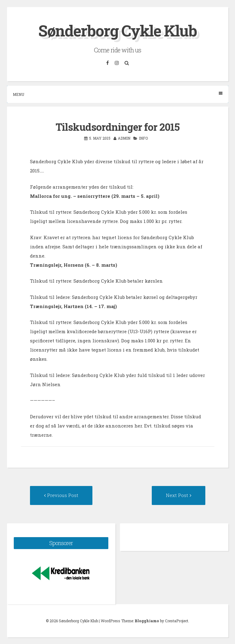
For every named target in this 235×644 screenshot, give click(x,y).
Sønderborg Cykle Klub (117, 31)
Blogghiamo (147, 621)
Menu (118, 94)
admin (124, 138)
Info (143, 138)
